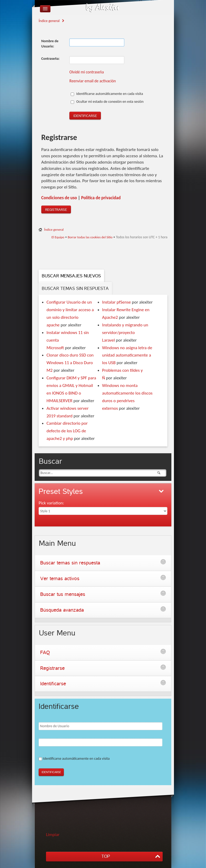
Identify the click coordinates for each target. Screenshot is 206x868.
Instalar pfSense (117, 302)
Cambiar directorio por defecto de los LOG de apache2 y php (67, 431)
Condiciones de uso (59, 198)
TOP (106, 856)
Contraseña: (50, 59)
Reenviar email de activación (93, 81)
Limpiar (53, 835)
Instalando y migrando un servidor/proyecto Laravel (125, 333)
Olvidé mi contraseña (87, 72)
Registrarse (56, 210)
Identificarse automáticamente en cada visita (107, 94)
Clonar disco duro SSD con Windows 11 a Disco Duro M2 (70, 363)
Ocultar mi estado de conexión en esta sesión (107, 102)
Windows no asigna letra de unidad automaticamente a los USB (127, 355)
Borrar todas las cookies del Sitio (90, 237)
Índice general (49, 21)
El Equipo (58, 237)
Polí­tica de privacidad (101, 198)
